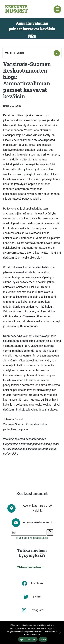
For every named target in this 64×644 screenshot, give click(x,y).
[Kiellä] (60, 633)
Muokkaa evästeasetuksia (32, 538)
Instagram (37, 610)
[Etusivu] (16, 9)
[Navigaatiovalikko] (57, 9)
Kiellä (43, 639)
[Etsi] (29, 533)
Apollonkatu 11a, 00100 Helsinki (37, 508)
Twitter (37, 597)
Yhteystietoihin (29, 567)
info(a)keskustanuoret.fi (37, 522)
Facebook (37, 583)
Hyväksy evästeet (28, 639)
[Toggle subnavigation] (57, 53)
